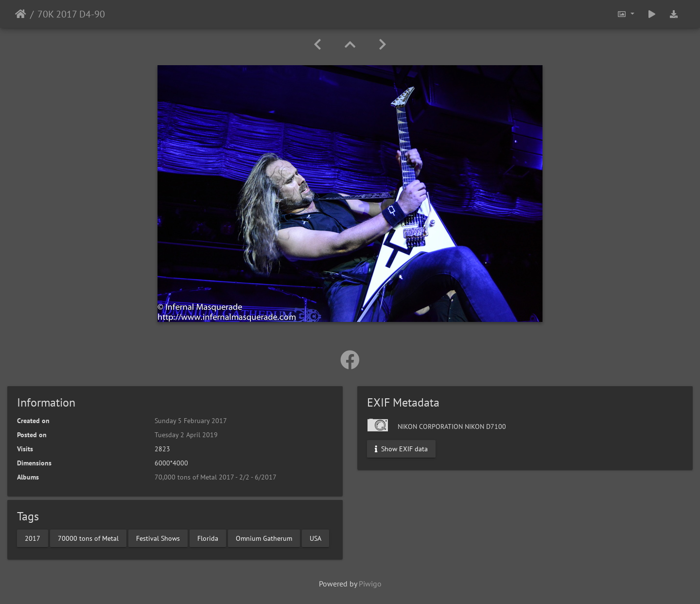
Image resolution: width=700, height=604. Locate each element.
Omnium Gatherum (264, 538)
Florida (208, 538)
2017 (33, 538)
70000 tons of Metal (88, 538)
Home (21, 14)
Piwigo (370, 584)
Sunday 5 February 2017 (191, 421)
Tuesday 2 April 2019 (186, 435)
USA (315, 538)
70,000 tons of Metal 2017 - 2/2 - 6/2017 (216, 477)
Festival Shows (158, 538)
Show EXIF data (401, 449)
